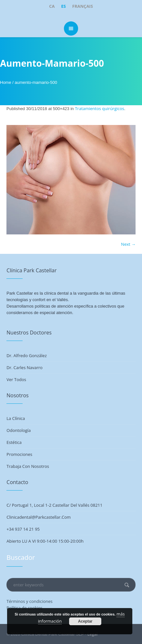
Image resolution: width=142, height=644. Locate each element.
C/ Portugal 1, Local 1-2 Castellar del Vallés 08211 (54, 505)
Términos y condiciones (29, 601)
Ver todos (16, 379)
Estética (14, 442)
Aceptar (85, 621)
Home (6, 82)
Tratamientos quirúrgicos (100, 108)
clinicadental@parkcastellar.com (39, 517)
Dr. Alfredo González (26, 356)
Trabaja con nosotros (28, 466)
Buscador (21, 557)
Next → (128, 244)
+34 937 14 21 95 (23, 529)
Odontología (19, 430)
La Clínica (16, 418)
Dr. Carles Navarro (25, 367)
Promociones (19, 454)
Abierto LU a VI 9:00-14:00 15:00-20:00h (45, 541)
